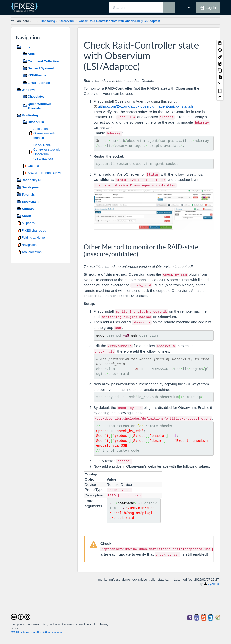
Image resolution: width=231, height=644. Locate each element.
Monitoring (48, 21)
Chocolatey (36, 97)
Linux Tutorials (39, 83)
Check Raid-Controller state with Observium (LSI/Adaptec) (119, 21)
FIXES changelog (34, 230)
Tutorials (28, 195)
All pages (28, 223)
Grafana (33, 166)
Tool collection (32, 252)
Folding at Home (33, 238)
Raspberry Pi (31, 180)
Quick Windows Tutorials (39, 106)
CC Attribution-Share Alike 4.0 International (37, 632)
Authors (28, 209)
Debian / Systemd (41, 68)
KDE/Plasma (37, 75)
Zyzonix (213, 584)
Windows (29, 90)
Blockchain (30, 202)
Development (32, 187)
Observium (67, 21)
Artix (31, 54)
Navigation (29, 245)
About (26, 216)
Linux (26, 47)
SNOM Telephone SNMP (45, 173)
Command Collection (43, 61)
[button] (186, 7)
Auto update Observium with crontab (44, 133)
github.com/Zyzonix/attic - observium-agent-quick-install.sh (145, 106)
